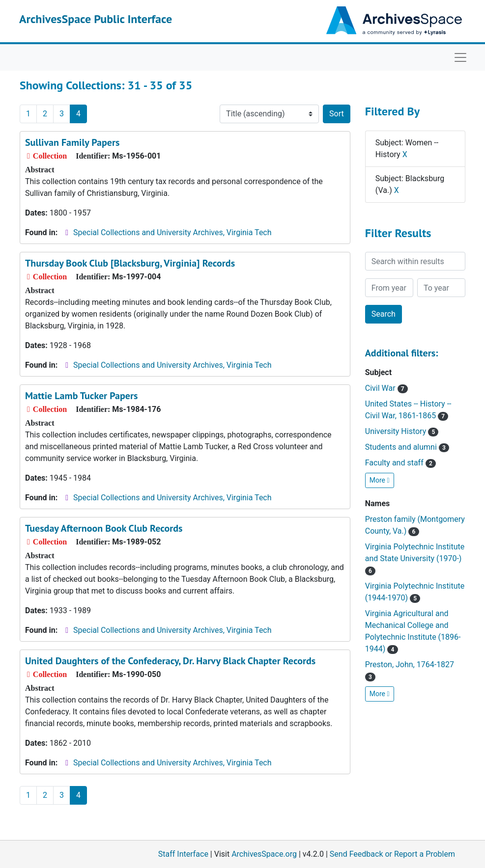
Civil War (386, 388)
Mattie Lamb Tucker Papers (81, 396)
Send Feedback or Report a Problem (392, 854)
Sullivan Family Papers (72, 142)
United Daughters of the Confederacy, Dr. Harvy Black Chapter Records (170, 661)
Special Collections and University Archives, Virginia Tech (172, 232)
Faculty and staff (400, 463)
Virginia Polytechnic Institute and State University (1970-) (415, 558)
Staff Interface (183, 854)
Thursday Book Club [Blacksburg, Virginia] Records (130, 263)
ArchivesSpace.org (264, 854)
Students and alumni (407, 447)
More (380, 480)
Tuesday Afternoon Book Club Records (104, 528)
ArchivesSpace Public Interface (96, 19)
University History (402, 431)
